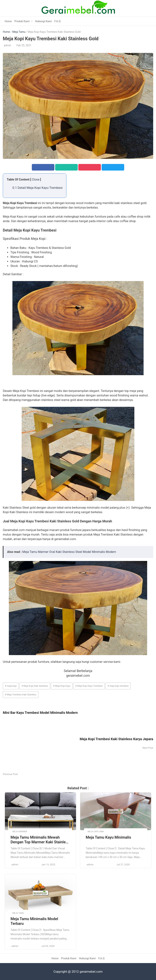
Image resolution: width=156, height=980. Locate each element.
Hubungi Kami (43, 21)
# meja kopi (11, 686)
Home (8, 21)
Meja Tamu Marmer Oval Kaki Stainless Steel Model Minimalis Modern (69, 552)
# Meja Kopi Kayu (62, 686)
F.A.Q (57, 21)
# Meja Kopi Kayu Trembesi (89, 686)
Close (36, 179)
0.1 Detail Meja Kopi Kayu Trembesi (37, 188)
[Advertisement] (40, 746)
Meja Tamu (19, 32)
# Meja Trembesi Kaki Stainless (21, 695)
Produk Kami (22, 21)
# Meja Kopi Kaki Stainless (35, 686)
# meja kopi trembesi (118, 686)
